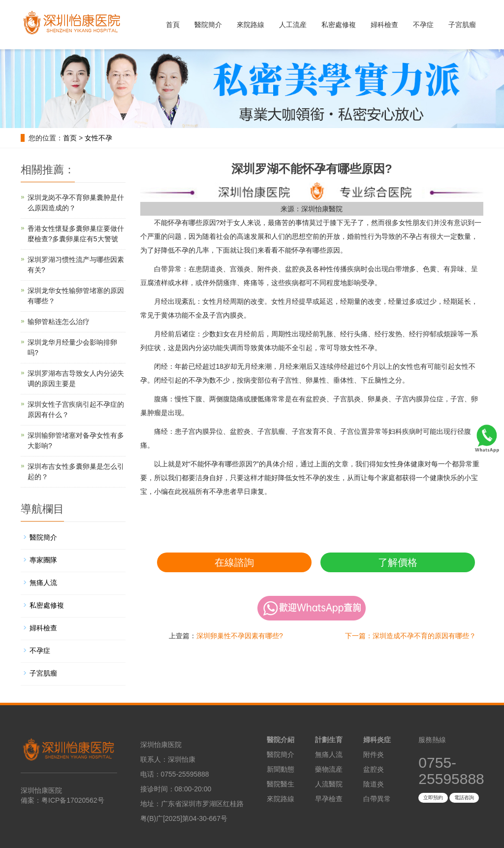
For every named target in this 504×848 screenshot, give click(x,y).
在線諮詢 (234, 562)
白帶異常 (377, 799)
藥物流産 (329, 769)
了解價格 (398, 562)
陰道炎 (374, 784)
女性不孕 (98, 138)
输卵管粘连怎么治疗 (59, 322)
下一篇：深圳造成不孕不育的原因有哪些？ (410, 636)
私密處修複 (339, 25)
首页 (70, 138)
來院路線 (251, 25)
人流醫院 (329, 784)
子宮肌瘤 (462, 25)
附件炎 (374, 754)
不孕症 (423, 25)
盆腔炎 (374, 769)
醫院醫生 (281, 784)
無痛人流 (43, 583)
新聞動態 (281, 769)
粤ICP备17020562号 (73, 800)
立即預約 (433, 798)
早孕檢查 (329, 799)
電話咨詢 (464, 798)
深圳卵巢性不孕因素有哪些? (240, 636)
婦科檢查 (384, 25)
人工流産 (293, 25)
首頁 (173, 25)
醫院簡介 (208, 25)
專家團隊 (43, 560)
